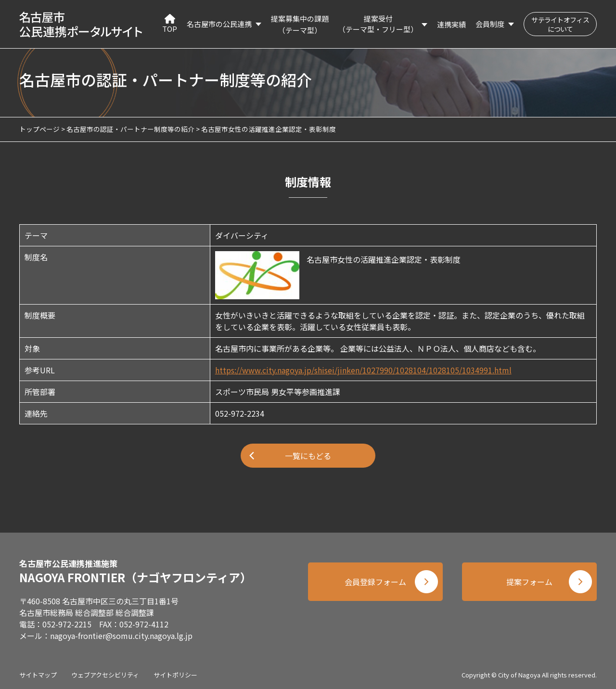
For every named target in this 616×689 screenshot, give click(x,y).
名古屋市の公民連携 (219, 24)
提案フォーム (529, 582)
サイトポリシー (175, 675)
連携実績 (451, 24)
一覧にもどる (308, 456)
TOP (170, 24)
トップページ (39, 129)
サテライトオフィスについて (560, 24)
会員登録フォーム (375, 582)
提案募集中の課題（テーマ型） (300, 24)
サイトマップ (38, 675)
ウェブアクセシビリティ (105, 675)
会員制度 (490, 24)
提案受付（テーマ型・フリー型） (378, 24)
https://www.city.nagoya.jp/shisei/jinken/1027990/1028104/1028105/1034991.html (363, 370)
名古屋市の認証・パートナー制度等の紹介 (130, 129)
